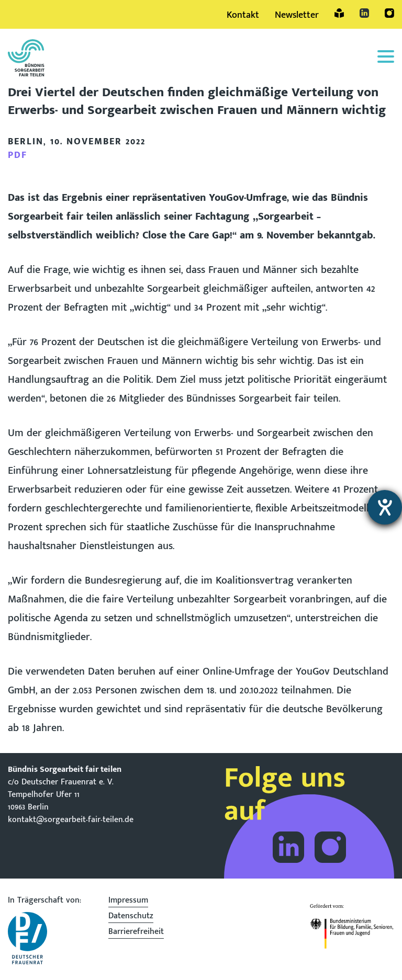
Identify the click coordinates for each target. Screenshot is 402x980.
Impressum (128, 902)
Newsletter (297, 15)
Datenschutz (131, 917)
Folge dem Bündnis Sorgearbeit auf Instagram (330, 847)
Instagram (389, 13)
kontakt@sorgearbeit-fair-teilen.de (71, 820)
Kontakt (243, 15)
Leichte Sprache (339, 13)
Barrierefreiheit (136, 933)
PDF (18, 155)
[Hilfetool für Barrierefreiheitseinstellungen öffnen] (385, 507)
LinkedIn (364, 13)
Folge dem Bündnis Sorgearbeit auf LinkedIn (288, 847)
